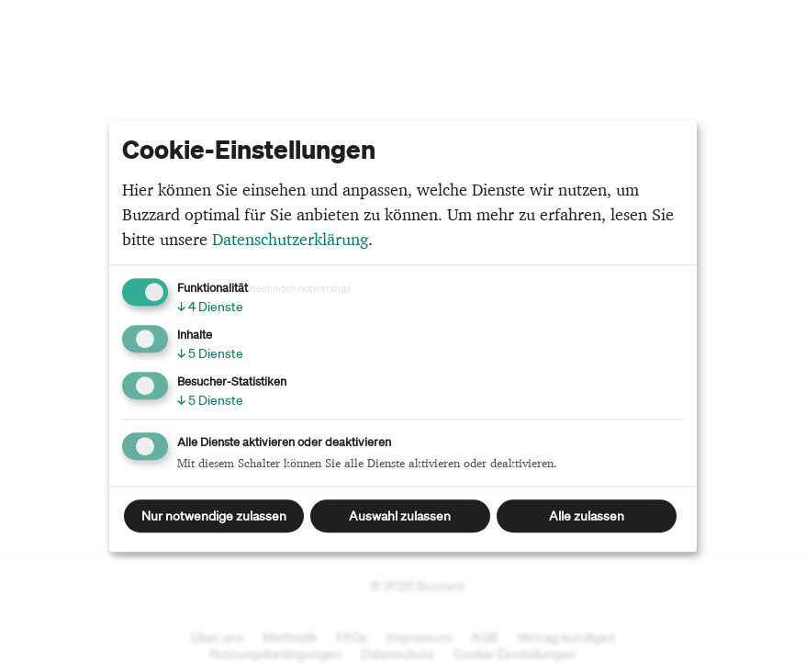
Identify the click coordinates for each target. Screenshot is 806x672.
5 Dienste (210, 353)
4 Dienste (210, 307)
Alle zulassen (587, 516)
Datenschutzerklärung (290, 239)
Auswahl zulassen (400, 516)
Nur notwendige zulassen (214, 516)
